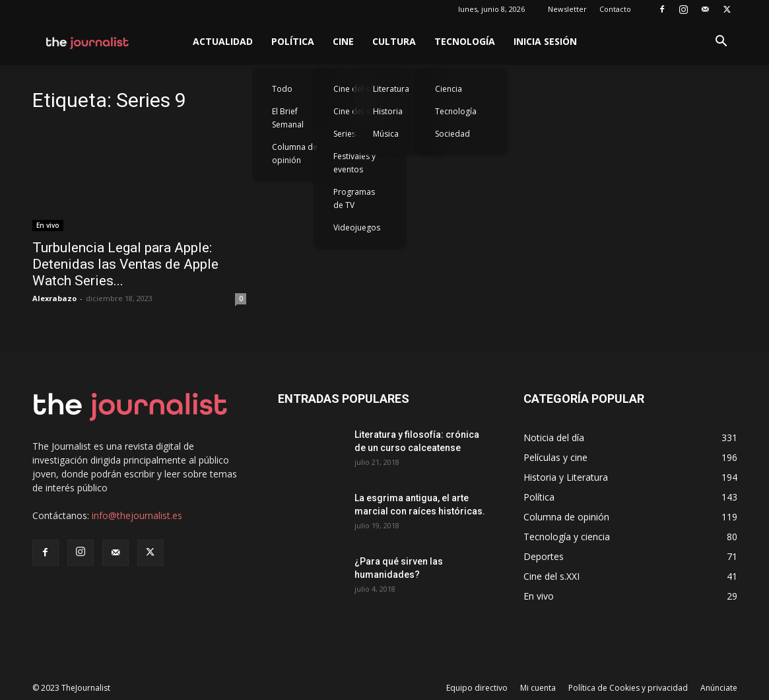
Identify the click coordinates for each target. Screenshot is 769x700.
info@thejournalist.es (137, 515)
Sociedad (452, 134)
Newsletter (567, 9)
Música (386, 134)
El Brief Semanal (288, 118)
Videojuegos (357, 227)
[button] (721, 43)
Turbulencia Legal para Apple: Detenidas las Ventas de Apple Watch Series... (125, 264)
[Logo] (88, 42)
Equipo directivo (477, 688)
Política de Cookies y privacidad (628, 688)
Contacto (615, 9)
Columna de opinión (295, 154)
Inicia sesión (545, 41)
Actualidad (223, 41)
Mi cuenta (538, 688)
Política (293, 41)
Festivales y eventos (354, 163)
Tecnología (465, 41)
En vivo (48, 225)
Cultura (394, 41)
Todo (282, 89)
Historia (388, 111)
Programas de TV (354, 198)
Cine (343, 41)
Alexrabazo (54, 298)
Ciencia (449, 89)
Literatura (391, 89)
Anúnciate (719, 688)
